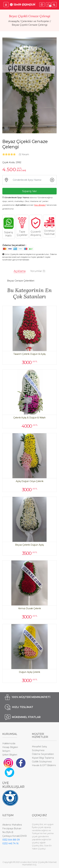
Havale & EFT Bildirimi (44, 765)
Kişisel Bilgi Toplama (43, 758)
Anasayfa (14, 21)
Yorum (24, 154)
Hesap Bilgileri (10, 747)
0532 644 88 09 (11, 840)
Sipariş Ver (29, 191)
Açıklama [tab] (20, 271)
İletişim (6, 751)
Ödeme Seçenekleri (43, 754)
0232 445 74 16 (10, 843)
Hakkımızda (9, 743)
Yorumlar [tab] (38, 271)
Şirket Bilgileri (10, 755)
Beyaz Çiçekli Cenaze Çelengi (30, 25)
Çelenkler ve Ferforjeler (35, 21)
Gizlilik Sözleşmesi (42, 762)
